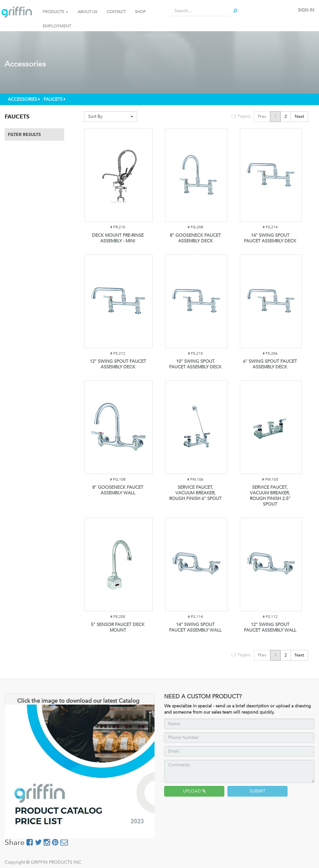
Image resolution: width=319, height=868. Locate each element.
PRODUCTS (55, 12)
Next (299, 116)
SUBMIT (257, 791)
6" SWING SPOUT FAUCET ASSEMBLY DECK (270, 364)
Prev (262, 116)
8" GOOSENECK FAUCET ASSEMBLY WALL (118, 490)
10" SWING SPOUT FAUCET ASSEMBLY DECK (195, 364)
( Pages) (241, 116)
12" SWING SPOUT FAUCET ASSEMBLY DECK (118, 364)
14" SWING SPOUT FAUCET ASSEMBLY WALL (195, 627)
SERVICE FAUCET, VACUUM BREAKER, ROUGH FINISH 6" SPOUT (195, 493)
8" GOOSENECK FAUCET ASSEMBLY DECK (195, 238)
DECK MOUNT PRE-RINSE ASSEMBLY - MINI (118, 238)
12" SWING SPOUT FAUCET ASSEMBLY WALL (270, 627)
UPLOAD (194, 791)
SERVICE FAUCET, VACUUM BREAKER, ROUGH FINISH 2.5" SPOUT (270, 496)
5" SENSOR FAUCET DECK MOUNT (118, 627)
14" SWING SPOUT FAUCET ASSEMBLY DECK (270, 238)
